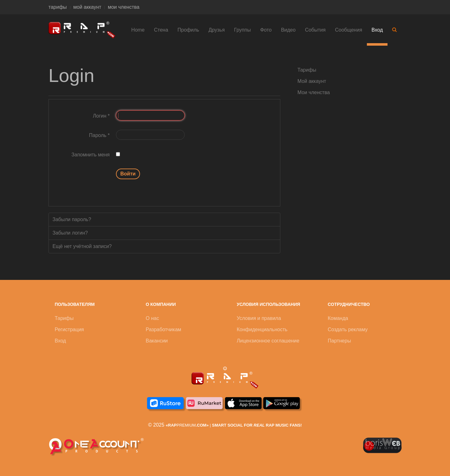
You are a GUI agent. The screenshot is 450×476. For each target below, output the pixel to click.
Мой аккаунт (312, 81)
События (315, 30)
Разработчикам (163, 329)
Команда (338, 318)
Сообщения (349, 30)
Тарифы (307, 70)
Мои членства (314, 92)
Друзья (217, 30)
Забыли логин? (70, 233)
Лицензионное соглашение (268, 341)
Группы (242, 30)
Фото (266, 30)
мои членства (124, 7)
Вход (377, 30)
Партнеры (339, 341)
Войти (128, 174)
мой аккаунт (87, 7)
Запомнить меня (91, 155)
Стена (161, 30)
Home (138, 30)
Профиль (188, 30)
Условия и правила (259, 318)
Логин (101, 116)
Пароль (99, 135)
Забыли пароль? (72, 219)
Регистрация (69, 329)
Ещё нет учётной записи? (82, 246)
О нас (152, 318)
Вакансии (157, 341)
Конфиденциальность (262, 329)
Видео (288, 30)
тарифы (58, 7)
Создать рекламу (348, 329)
